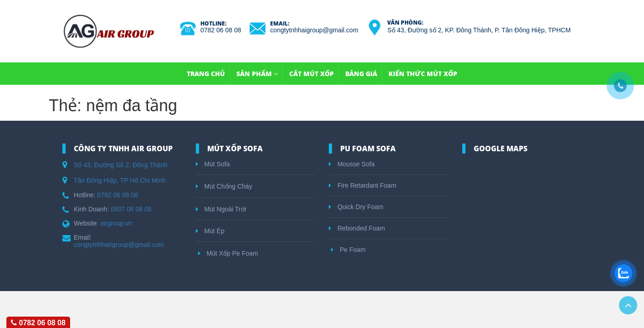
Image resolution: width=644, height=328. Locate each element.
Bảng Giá (361, 74)
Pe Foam (348, 250)
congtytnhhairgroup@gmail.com (119, 245)
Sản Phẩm (257, 74)
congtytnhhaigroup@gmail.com (314, 30)
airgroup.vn (116, 223)
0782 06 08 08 (221, 30)
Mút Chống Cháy (224, 186)
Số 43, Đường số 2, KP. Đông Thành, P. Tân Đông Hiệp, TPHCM (479, 30)
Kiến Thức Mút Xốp (423, 74)
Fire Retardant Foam (363, 185)
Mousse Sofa (352, 164)
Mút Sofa (213, 164)
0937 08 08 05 (131, 209)
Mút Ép (210, 231)
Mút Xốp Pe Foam (228, 253)
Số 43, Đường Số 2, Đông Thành (121, 165)
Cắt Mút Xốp (312, 74)
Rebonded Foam (357, 228)
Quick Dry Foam (356, 207)
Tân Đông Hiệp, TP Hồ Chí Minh (120, 180)
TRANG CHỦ (206, 74)
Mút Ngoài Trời (221, 209)
